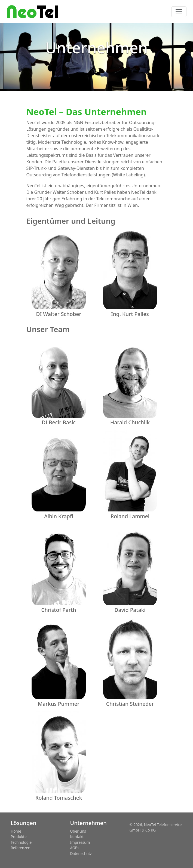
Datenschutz (81, 853)
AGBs (75, 848)
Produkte (19, 837)
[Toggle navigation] (179, 12)
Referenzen (20, 848)
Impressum (80, 842)
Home (16, 831)
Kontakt (77, 837)
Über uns (78, 831)
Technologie (21, 842)
